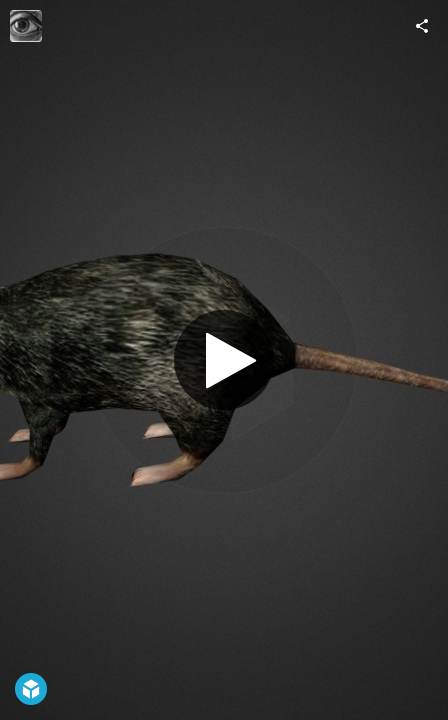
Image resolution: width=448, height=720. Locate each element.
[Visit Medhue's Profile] (26, 26)
